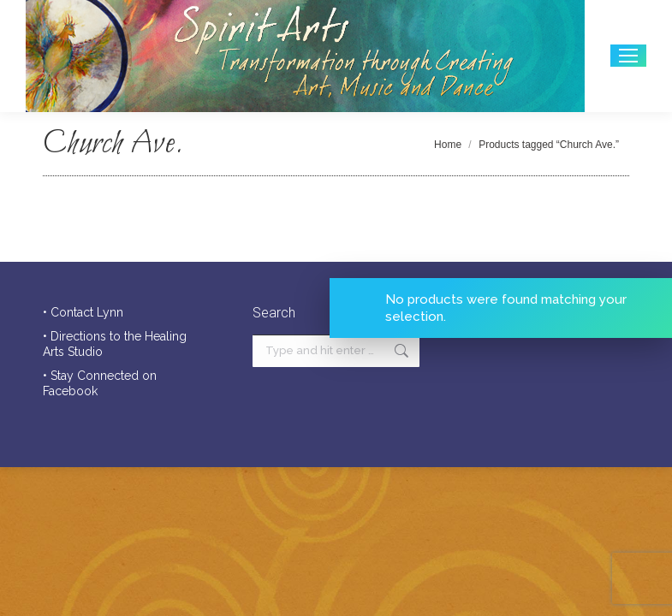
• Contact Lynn (83, 312)
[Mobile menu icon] (628, 56)
